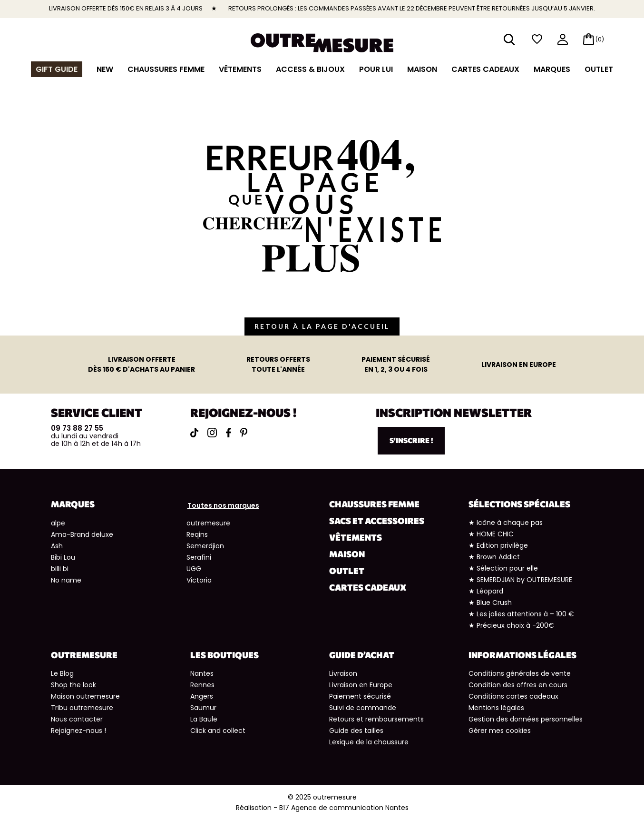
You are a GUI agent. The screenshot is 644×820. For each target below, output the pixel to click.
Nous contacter (77, 719)
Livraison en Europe (361, 685)
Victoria (199, 580)
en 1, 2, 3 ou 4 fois (396, 364)
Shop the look (73, 685)
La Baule (204, 719)
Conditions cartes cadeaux (513, 696)
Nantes (202, 673)
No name (66, 580)
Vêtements (240, 69)
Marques (552, 69)
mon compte (563, 40)
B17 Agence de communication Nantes (344, 808)
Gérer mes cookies (500, 731)
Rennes (202, 685)
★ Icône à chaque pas (506, 523)
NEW (105, 69)
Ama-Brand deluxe (82, 534)
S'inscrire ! (411, 440)
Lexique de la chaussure (369, 742)
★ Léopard (486, 591)
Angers (202, 696)
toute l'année (278, 364)
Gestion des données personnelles (526, 719)
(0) (600, 39)
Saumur (203, 708)
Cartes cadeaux (485, 69)
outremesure (208, 523)
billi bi (60, 569)
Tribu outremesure (82, 708)
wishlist (537, 39)
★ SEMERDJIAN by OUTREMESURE (520, 580)
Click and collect (218, 731)
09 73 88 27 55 (77, 428)
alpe (58, 523)
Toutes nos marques (223, 505)
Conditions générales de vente (520, 673)
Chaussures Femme (166, 69)
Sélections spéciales (519, 504)
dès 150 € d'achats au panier (141, 364)
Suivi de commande (363, 708)
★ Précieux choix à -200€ (511, 625)
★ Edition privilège (498, 545)
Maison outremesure (85, 696)
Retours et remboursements (376, 719)
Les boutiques (224, 655)
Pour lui (376, 69)
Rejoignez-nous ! (78, 731)
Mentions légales (496, 708)
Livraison (343, 673)
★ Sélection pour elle (503, 568)
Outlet (599, 69)
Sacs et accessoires (377, 521)
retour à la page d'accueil (322, 326)
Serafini (199, 557)
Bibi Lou (63, 557)
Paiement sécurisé (360, 696)
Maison (422, 69)
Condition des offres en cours (518, 685)
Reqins (197, 534)
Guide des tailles (356, 731)
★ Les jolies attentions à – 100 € (521, 614)
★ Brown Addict (494, 557)
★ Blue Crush (490, 603)
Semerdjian (205, 546)
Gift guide (57, 69)
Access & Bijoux (310, 69)
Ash (57, 546)
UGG (194, 569)
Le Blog (62, 673)
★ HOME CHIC (491, 534)
